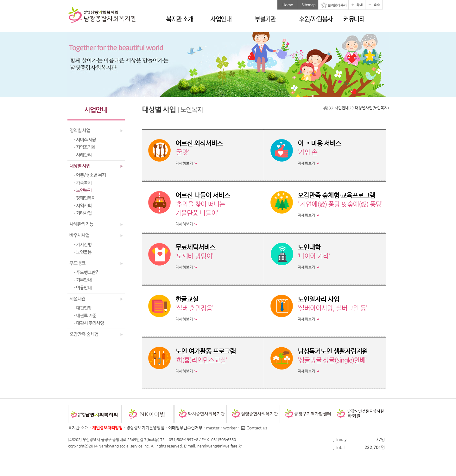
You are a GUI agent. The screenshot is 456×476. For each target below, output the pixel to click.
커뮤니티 (354, 19)
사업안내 (221, 19)
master (213, 428)
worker (230, 428)
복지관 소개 (179, 19)
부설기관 (265, 19)
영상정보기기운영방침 (145, 428)
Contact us (254, 428)
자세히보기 (184, 163)
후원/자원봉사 (316, 19)
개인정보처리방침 (107, 428)
